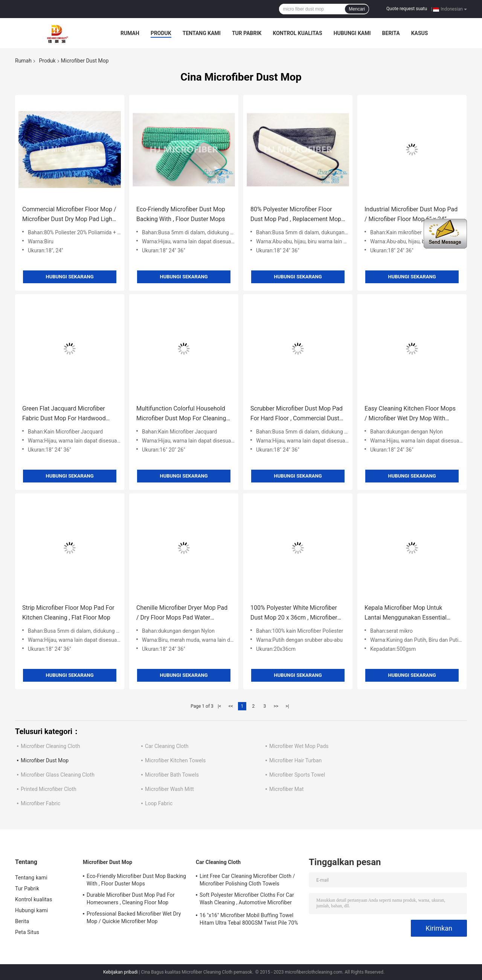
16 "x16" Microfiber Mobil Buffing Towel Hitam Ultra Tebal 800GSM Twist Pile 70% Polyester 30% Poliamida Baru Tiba (249, 920)
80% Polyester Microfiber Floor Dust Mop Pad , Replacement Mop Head (296, 215)
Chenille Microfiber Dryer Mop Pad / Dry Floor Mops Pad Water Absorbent (182, 613)
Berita (391, 33)
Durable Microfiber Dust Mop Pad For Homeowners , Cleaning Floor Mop (131, 899)
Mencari (357, 9)
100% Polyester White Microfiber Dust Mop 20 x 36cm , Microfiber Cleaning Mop (294, 613)
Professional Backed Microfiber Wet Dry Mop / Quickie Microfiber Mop (134, 917)
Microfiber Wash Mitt (169, 789)
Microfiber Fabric (40, 803)
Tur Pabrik (247, 33)
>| (287, 706)
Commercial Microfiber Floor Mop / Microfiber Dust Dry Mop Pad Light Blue (69, 215)
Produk (161, 33)
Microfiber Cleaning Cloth (50, 746)
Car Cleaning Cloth (167, 746)
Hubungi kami (352, 33)
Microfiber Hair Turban (295, 760)
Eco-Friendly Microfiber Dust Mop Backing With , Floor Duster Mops (181, 214)
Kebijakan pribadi (120, 972)
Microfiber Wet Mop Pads (299, 746)
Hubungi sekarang (69, 277)
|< (219, 706)
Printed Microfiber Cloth (49, 789)
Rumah (130, 33)
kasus (420, 33)
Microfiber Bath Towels (172, 775)
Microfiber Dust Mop (45, 760)
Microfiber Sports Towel (297, 775)
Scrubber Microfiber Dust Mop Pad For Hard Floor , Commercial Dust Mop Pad (297, 414)
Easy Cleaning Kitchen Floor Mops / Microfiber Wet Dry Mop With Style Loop (410, 414)
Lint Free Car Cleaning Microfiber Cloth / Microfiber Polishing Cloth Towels (247, 880)
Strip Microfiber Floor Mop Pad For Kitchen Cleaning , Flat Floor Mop (68, 613)
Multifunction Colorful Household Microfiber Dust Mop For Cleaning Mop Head (181, 414)
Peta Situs (27, 932)
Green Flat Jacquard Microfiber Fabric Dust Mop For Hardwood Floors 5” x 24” (64, 414)
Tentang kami (202, 33)
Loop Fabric (159, 803)
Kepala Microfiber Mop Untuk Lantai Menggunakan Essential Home (406, 613)
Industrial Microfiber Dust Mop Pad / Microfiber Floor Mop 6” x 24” (411, 214)
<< (231, 706)
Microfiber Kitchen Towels (175, 760)
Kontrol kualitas (297, 33)
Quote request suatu (407, 9)
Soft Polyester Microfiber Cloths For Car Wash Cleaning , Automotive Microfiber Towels (247, 900)
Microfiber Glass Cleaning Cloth (58, 775)
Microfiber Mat (286, 789)
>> (276, 706)
